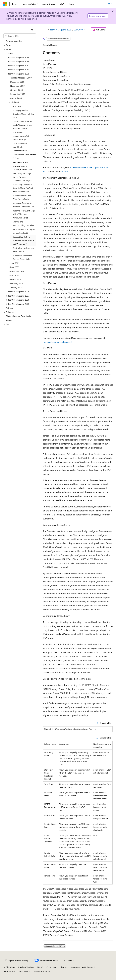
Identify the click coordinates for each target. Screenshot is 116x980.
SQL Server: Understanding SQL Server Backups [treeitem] (21, 136)
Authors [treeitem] (9, 308)
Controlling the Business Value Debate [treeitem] (23, 250)
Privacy (63, 967)
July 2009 (79, 30)
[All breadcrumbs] (45, 30)
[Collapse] (32, 30)
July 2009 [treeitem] (17, 106)
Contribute (51, 967)
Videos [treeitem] (9, 320)
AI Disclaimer (9, 967)
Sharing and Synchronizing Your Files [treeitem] (23, 223)
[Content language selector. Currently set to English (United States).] (17, 961)
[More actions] (110, 30)
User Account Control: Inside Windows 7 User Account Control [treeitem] (23, 125)
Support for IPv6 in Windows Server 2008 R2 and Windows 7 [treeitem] (24, 240)
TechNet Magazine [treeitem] (14, 41)
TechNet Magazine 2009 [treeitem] (21, 78)
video (64, 171)
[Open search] (103, 4)
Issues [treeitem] (11, 53)
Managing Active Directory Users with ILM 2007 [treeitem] (24, 114)
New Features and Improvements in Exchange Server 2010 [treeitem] (22, 166)
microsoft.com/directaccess (57, 342)
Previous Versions (26, 967)
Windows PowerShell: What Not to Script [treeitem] (22, 197)
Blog (39, 967)
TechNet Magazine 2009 (61, 30)
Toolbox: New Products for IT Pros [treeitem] (24, 156)
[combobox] (20, 36)
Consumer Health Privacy (82, 967)
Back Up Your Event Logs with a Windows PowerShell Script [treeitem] (24, 214)
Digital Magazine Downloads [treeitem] (18, 316)
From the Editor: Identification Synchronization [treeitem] (20, 147)
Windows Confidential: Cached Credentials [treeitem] (22, 257)
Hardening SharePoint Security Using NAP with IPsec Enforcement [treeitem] (23, 188)
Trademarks (23, 971)
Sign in (110, 4)
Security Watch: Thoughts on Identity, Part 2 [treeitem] (24, 231)
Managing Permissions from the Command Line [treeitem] (23, 205)
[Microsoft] (5, 4)
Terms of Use (9, 971)
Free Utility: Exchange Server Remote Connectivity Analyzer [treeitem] (22, 177)
